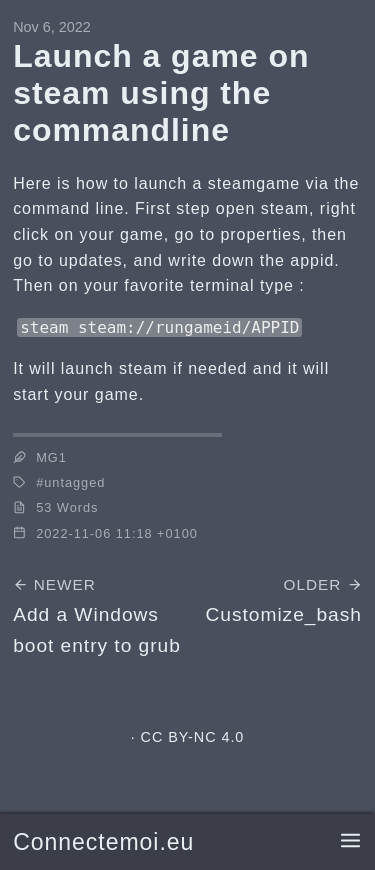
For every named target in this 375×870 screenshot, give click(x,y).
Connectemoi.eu (103, 842)
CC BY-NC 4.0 (193, 737)
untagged (74, 482)
